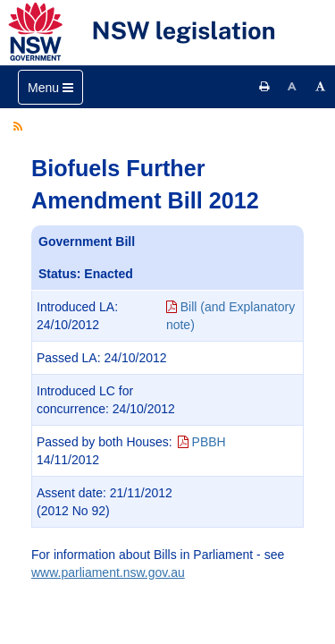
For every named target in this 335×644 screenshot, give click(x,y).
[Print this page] (264, 87)
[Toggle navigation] (50, 87)
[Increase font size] (321, 87)
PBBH (202, 442)
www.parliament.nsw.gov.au (108, 572)
